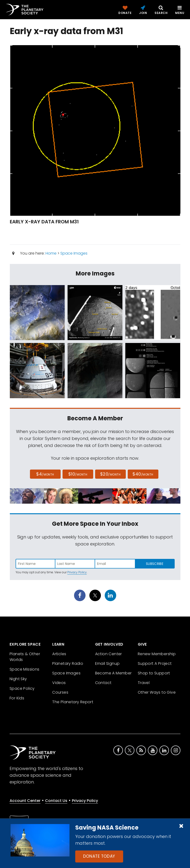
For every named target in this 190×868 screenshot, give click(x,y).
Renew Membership (157, 654)
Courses (60, 692)
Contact (103, 683)
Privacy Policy (77, 572)
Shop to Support (154, 673)
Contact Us (56, 801)
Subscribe (155, 564)
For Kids (17, 698)
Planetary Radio (68, 663)
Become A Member (113, 673)
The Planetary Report (73, 702)
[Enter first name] (35, 564)
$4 (45, 474)
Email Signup (107, 663)
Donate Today (99, 856)
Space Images (74, 253)
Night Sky (18, 679)
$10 (78, 474)
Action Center (109, 654)
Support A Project (155, 663)
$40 (143, 474)
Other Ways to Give (157, 692)
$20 (110, 474)
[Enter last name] (75, 564)
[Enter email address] (115, 564)
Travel (144, 683)
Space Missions (25, 669)
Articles (59, 654)
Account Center (25, 801)
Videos (59, 683)
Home (51, 253)
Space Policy (22, 688)
